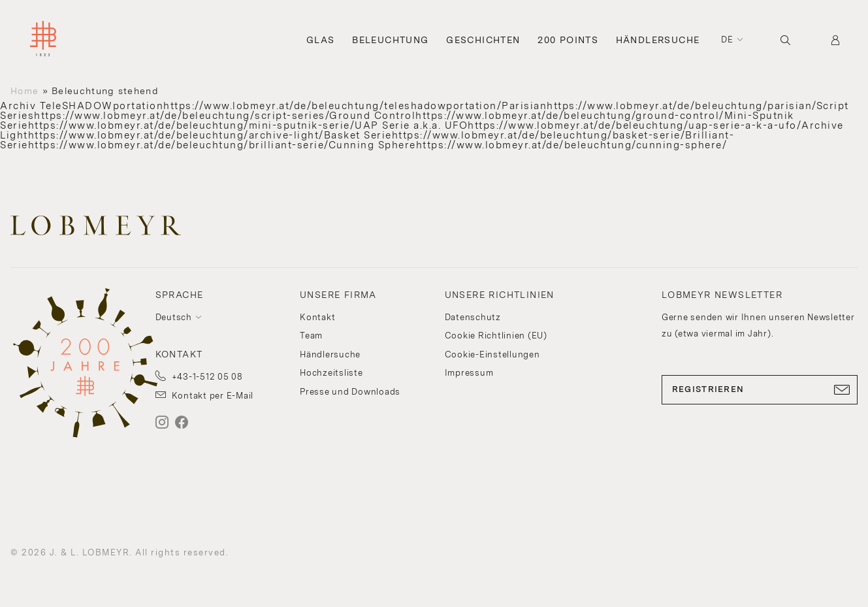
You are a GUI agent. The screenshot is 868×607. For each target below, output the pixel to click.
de (728, 40)
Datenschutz (473, 317)
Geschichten (483, 40)
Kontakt (317, 317)
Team (311, 336)
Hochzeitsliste (331, 373)
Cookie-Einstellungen (492, 354)
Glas (321, 40)
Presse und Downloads (350, 392)
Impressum (469, 373)
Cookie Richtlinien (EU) (496, 336)
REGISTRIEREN (760, 389)
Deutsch (174, 317)
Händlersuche (658, 40)
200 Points (568, 40)
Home (24, 91)
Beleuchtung (390, 40)
